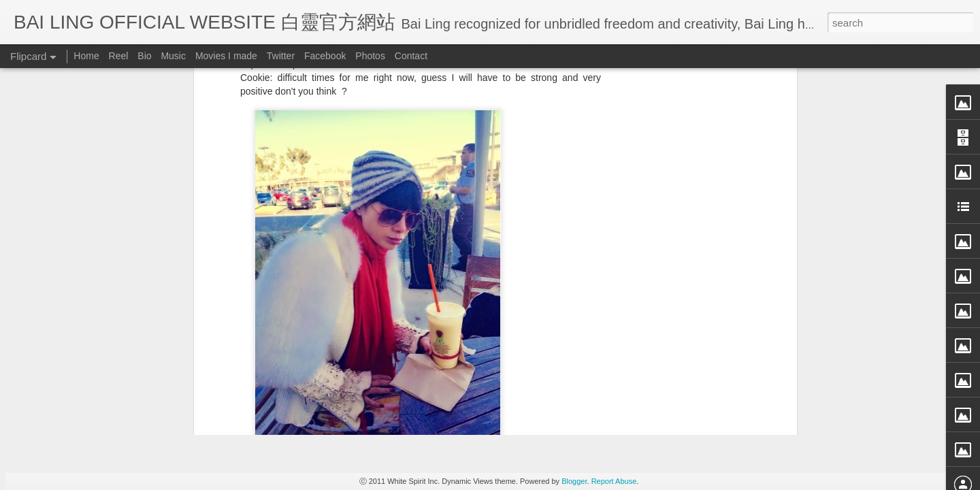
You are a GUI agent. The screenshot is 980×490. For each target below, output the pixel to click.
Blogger (574, 481)
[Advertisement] (421, 311)
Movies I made (226, 56)
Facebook (325, 56)
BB (480, 223)
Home (86, 56)
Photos (370, 56)
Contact (411, 56)
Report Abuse (614, 481)
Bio (144, 56)
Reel (119, 56)
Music (173, 56)
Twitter (281, 56)
